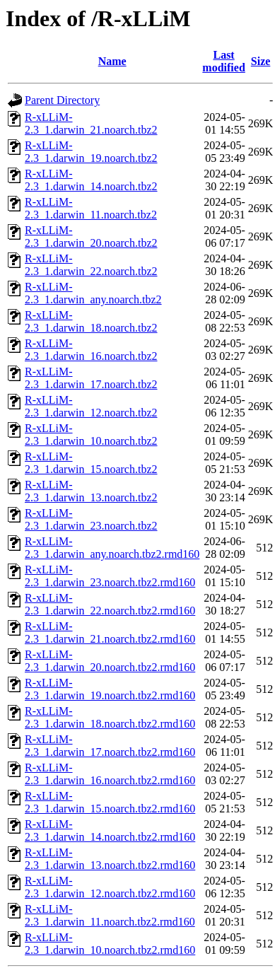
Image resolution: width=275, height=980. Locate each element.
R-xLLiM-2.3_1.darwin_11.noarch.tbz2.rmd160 (110, 915)
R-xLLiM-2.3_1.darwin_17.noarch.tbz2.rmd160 (110, 746)
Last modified (223, 61)
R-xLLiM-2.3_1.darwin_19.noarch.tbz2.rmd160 (110, 689)
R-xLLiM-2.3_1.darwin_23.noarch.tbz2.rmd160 (110, 576)
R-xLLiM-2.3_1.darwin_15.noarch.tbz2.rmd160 (110, 802)
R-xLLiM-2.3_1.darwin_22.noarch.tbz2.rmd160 (110, 604)
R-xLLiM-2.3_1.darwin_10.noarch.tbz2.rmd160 (110, 944)
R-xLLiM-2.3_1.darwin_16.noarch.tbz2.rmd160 (110, 774)
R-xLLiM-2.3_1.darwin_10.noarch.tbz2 (91, 434)
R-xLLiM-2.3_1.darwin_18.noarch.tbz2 (91, 321)
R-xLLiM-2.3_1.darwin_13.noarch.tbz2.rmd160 (110, 859)
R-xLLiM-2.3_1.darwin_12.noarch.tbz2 (91, 406)
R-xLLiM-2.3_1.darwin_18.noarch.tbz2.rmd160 (110, 717)
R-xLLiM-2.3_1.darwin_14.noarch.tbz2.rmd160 (110, 830)
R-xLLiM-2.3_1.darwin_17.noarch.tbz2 (91, 378)
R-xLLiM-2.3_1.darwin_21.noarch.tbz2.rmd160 (110, 632)
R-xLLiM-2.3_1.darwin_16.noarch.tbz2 (91, 350)
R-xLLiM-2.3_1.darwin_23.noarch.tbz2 (91, 519)
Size (261, 61)
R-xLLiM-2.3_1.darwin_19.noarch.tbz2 (91, 152)
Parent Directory (62, 100)
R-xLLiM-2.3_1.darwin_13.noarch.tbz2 (91, 491)
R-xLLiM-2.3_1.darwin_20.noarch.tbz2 (91, 237)
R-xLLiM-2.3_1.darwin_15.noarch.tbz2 (91, 463)
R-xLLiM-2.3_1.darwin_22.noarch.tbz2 (91, 265)
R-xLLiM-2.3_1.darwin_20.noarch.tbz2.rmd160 (110, 661)
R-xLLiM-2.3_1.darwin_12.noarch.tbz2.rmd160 (110, 887)
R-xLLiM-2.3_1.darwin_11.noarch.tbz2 (91, 208)
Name (112, 61)
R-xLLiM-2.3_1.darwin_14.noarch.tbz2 (91, 180)
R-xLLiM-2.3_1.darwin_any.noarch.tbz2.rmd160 (112, 548)
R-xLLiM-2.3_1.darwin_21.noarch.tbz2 (91, 123)
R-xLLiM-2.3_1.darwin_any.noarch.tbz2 (93, 293)
